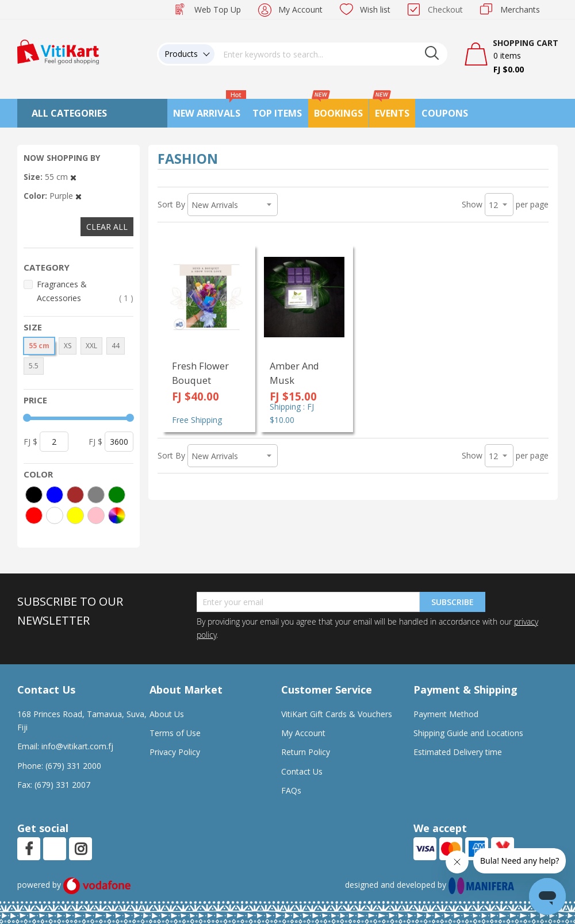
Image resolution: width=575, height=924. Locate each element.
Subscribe (453, 602)
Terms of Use (175, 733)
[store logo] (58, 51)
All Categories (69, 113)
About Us (167, 714)
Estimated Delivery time (458, 752)
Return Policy (306, 752)
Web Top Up (218, 9)
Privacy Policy (175, 752)
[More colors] (117, 515)
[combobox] (331, 54)
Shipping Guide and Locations (468, 733)
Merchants (520, 9)
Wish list (375, 9)
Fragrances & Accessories (85, 291)
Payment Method (446, 714)
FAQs (291, 790)
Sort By (171, 204)
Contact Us (302, 771)
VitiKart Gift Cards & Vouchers (337, 714)
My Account (300, 9)
